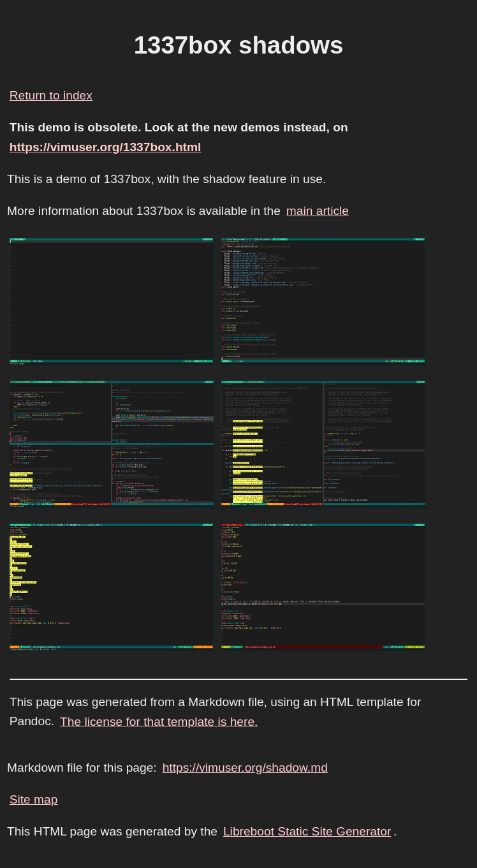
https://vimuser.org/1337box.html (106, 147)
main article (318, 211)
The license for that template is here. (159, 721)
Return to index (51, 95)
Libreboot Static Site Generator (307, 831)
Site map (34, 799)
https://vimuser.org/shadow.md (245, 768)
